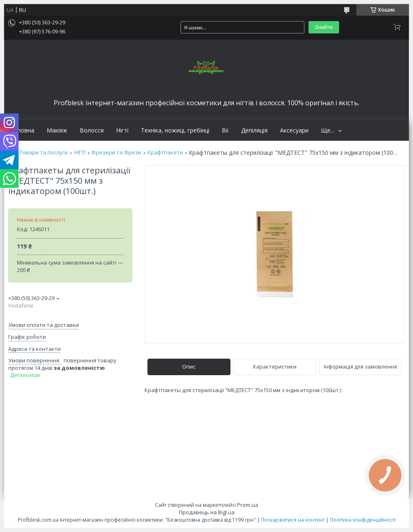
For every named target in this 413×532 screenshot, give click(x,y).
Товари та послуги (44, 153)
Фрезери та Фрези (116, 153)
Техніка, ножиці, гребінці (175, 130)
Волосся (92, 130)
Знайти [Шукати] (324, 27)
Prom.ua (248, 505)
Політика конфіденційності (363, 520)
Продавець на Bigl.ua (207, 512)
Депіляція (254, 130)
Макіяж (57, 130)
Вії (225, 130)
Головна (22, 130)
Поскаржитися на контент (293, 520)
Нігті (122, 130)
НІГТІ (80, 153)
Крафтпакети (165, 153)
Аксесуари (294, 130)
